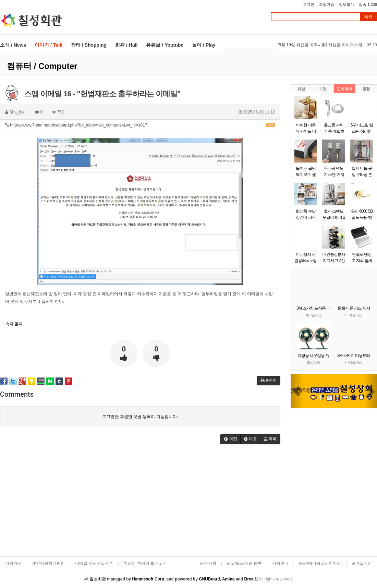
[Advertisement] (140, 503)
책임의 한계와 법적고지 (145, 563)
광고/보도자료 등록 (244, 563)
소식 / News (13, 45)
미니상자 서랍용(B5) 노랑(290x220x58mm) (308, 261)
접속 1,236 (368, 4)
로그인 (309, 4)
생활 (366, 89)
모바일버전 (362, 563)
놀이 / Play (204, 45)
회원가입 (327, 4)
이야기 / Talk (48, 45)
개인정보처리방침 (48, 563)
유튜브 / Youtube (165, 45)
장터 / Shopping (89, 45)
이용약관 (13, 563)
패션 (301, 89)
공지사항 (208, 563)
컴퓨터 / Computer (42, 66)
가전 (323, 89)
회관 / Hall (126, 45)
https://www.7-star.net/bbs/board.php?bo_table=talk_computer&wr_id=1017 (140, 125)
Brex (249, 579)
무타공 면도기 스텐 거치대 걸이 (334, 175)
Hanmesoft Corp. (149, 579)
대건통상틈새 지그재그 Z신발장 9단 (334, 261)
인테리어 (344, 89)
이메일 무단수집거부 (94, 563)
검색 (368, 17)
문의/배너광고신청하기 (320, 563)
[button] (297, 391)
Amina (228, 579)
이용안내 (280, 563)
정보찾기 (346, 4)
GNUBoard (209, 579)
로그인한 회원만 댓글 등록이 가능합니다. (140, 417)
